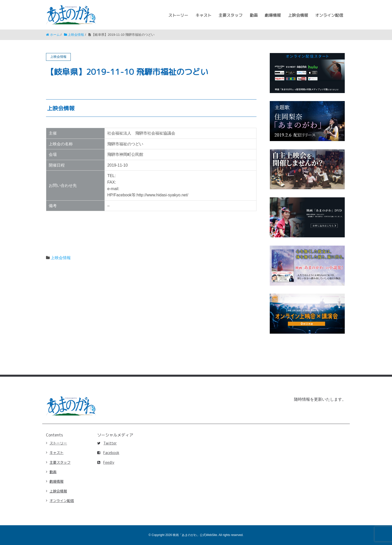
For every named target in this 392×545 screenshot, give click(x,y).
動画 (254, 15)
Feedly (106, 462)
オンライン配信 (329, 15)
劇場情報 (273, 15)
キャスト (203, 15)
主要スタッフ (230, 15)
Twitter (107, 443)
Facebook (108, 453)
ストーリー (178, 15)
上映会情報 (298, 15)
